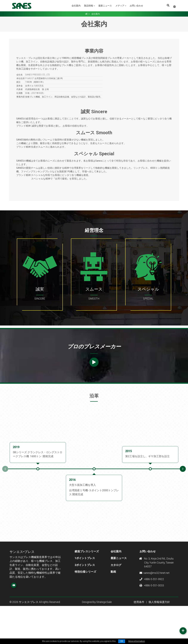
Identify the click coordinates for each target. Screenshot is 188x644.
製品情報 (89, 6)
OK (122, 641)
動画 (113, 604)
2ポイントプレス (85, 598)
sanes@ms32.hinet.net (155, 605)
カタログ (116, 598)
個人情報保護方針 (159, 635)
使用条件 (139, 635)
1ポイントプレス (85, 591)
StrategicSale (104, 635)
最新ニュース (105, 6)
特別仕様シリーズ (85, 604)
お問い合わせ (136, 6)
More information (137, 641)
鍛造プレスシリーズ (87, 584)
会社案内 (76, 6)
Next (183, 502)
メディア (120, 6)
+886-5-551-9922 (152, 612)
